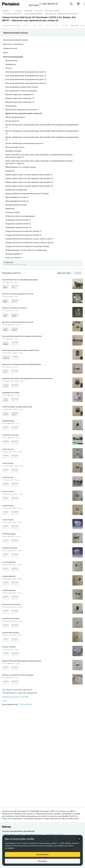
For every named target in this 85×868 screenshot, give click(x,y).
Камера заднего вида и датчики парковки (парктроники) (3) (29, 182)
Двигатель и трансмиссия (13, 44)
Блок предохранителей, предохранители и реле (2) (26, 76)
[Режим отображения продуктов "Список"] (78, 273)
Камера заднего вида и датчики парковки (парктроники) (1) (29, 175)
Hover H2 (55, 25)
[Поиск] (15, 701)
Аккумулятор (11, 64)
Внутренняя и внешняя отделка (15, 40)
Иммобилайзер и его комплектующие (20, 167)
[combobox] (71, 4)
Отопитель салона (13, 212)
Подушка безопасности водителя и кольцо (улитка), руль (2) (29, 243)
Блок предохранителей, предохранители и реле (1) (26, 72)
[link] (28, 11)
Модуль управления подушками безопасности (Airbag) (27, 193)
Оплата (20, 835)
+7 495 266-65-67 (49, 4)
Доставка (34, 5)
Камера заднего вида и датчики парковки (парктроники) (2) (29, 178)
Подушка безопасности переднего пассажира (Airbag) (27, 246)
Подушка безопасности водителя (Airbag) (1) (23, 231)
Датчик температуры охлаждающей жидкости (24, 143)
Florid (47, 25)
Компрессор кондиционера (16, 190)
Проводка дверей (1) (14, 254)
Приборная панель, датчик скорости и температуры (26, 250)
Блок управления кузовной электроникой (22, 87)
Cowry (34, 25)
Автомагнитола (11, 61)
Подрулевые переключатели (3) (18, 227)
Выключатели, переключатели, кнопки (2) (23, 113)
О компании (50, 835)
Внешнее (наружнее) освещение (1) (20, 94)
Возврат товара (9, 835)
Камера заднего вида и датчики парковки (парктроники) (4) (29, 186)
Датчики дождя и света (15, 147)
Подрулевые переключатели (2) (18, 224)
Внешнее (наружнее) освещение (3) (20, 102)
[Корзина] (78, 4)
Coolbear (25, 25)
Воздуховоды (11, 106)
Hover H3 (64, 25)
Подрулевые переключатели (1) (18, 220)
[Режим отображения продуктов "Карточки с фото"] (64, 273)
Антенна (9, 68)
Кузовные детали (10, 48)
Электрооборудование (13, 57)
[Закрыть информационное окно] (79, 839)
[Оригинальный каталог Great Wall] (15, 698)
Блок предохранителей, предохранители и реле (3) (26, 79)
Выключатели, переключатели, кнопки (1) (22, 110)
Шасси (6, 53)
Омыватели (10, 209)
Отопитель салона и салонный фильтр (20, 216)
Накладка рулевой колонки (16, 205)
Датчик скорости (12, 121)
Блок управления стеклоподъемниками (21, 91)
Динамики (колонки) (13, 151)
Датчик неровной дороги (15, 117)
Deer (41, 25)
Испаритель (10, 171)
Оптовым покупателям (34, 835)
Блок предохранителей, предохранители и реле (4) (26, 83)
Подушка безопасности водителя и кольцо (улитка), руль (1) (29, 239)
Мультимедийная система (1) (17, 197)
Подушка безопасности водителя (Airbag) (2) (23, 235)
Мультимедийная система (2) (17, 201)
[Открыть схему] (42, 263)
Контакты (61, 835)
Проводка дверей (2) (14, 258)
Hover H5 (74, 25)
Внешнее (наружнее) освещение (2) (20, 98)
